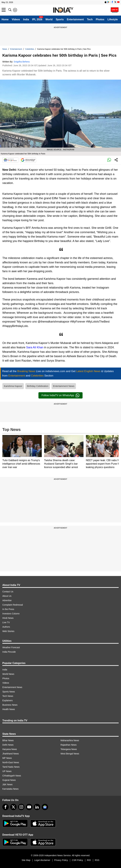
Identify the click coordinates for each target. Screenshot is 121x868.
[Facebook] (6, 807)
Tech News (8, 696)
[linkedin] (37, 807)
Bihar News (8, 740)
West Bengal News (70, 754)
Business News (10, 705)
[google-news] (45, 807)
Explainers (7, 700)
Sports (60, 19)
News (5, 49)
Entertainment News (64, 386)
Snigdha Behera (22, 62)
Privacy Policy (61, 860)
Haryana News (10, 749)
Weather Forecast (11, 647)
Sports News (9, 692)
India (26, 19)
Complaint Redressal (13, 605)
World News (8, 674)
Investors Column (11, 614)
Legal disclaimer (42, 860)
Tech (90, 19)
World (49, 19)
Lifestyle (113, 19)
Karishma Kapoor (13, 386)
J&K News (7, 784)
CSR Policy (77, 860)
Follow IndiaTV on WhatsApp (60, 395)
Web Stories (8, 631)
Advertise (7, 600)
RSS (97, 860)
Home (5, 19)
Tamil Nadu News (11, 767)
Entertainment (75, 19)
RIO (89, 860)
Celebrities (30, 49)
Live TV (6, 622)
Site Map (26, 860)
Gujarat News (9, 780)
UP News (7, 771)
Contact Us (8, 592)
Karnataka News (10, 789)
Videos (16, 19)
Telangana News (69, 749)
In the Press (8, 609)
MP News (7, 758)
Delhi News (8, 745)
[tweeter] (13, 807)
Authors (6, 627)
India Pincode (9, 652)
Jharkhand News (11, 754)
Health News (9, 709)
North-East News (11, 762)
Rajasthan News (69, 745)
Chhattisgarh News (12, 776)
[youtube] (29, 807)
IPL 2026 (37, 19)
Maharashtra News (70, 740)
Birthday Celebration (38, 386)
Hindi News (8, 618)
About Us (7, 596)
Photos (100, 19)
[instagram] (21, 807)
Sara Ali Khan (35, 347)
